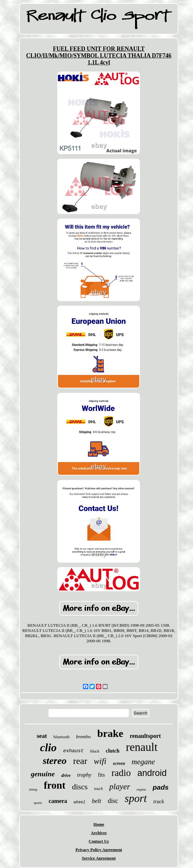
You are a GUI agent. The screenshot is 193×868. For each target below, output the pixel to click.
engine (141, 789)
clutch (113, 751)
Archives (99, 833)
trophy (84, 775)
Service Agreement (99, 858)
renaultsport (145, 736)
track (159, 801)
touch (98, 789)
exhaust (73, 751)
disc (113, 801)
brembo (83, 737)
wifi (100, 761)
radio (121, 773)
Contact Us (99, 841)
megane (143, 762)
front (55, 785)
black (95, 751)
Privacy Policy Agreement (99, 850)
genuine (43, 774)
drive (66, 775)
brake (110, 733)
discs (80, 787)
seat (42, 736)
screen (119, 763)
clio (48, 748)
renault (142, 747)
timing (33, 789)
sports (38, 803)
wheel (79, 802)
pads (161, 787)
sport (136, 798)
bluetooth (61, 737)
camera (58, 801)
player (120, 787)
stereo (55, 761)
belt (96, 801)
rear (80, 761)
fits (102, 775)
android (152, 773)
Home (99, 824)
